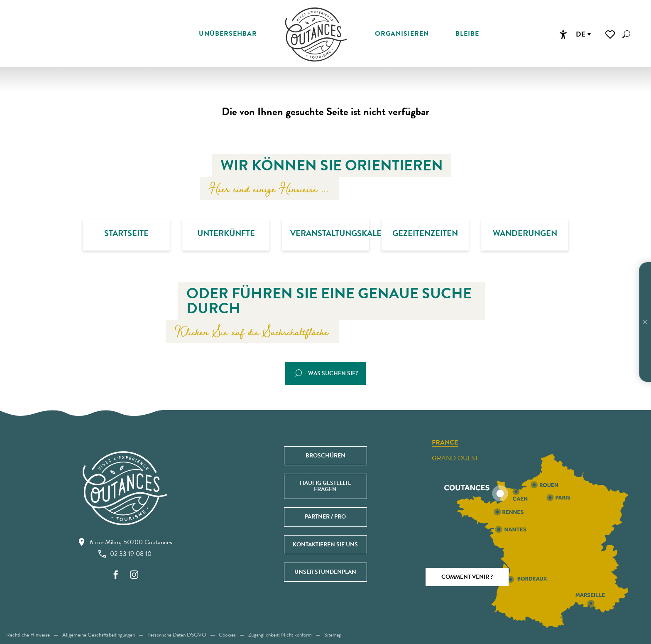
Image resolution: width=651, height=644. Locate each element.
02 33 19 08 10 (125, 554)
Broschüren (325, 456)
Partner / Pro (325, 517)
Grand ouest (455, 458)
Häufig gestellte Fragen (325, 486)
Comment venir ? (467, 577)
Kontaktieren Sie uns (325, 544)
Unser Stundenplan (325, 572)
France (445, 443)
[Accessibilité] (563, 34)
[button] (626, 34)
